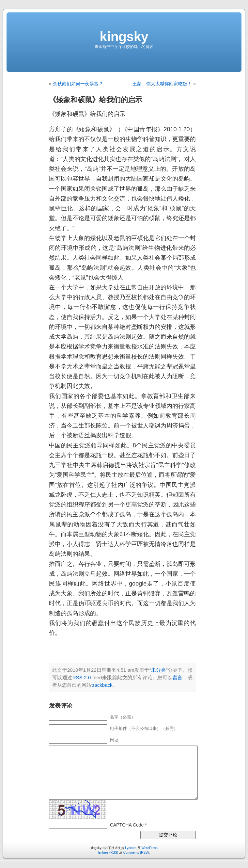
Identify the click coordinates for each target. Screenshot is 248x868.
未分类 (159, 670)
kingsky (124, 37)
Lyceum (131, 848)
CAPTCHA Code (127, 825)
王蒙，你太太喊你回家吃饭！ (162, 84)
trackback (102, 685)
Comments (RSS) (136, 852)
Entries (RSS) (108, 852)
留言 (178, 677)
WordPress (150, 848)
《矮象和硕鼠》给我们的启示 (96, 100)
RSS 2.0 (82, 677)
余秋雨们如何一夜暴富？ (78, 84)
